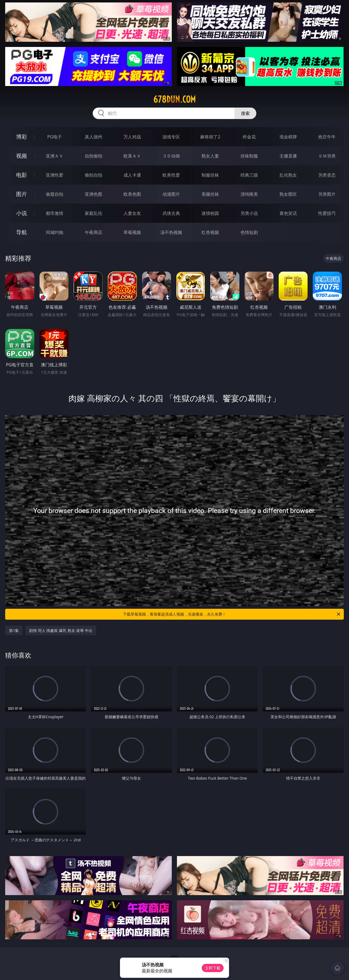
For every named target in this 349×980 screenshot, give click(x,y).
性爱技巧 (327, 213)
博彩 (22, 137)
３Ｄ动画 (171, 156)
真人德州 (94, 137)
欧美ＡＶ (132, 156)
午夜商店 (94, 232)
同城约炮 (55, 232)
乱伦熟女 (288, 175)
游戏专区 (171, 137)
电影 (22, 175)
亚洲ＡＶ (55, 156)
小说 (22, 213)
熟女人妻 (210, 156)
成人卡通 (132, 175)
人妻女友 (132, 213)
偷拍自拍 (94, 175)
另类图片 (327, 194)
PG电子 (54, 137)
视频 (22, 156)
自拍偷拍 (94, 156)
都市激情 (55, 213)
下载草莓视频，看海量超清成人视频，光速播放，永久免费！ (232, 614)
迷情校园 (210, 213)
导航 (22, 232)
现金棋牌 (288, 137)
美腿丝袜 (210, 194)
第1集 (14, 630)
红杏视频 (210, 232)
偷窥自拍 (55, 194)
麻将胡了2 (210, 137)
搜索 (245, 113)
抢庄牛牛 (327, 137)
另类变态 (327, 175)
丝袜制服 (249, 156)
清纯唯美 (249, 194)
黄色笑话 (288, 213)
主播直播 (288, 156)
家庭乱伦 (94, 213)
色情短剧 (249, 232)
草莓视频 (132, 232)
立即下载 (213, 968)
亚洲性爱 (55, 175)
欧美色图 (132, 194)
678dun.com (174, 99)
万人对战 (132, 137)
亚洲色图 (94, 194)
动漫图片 (171, 194)
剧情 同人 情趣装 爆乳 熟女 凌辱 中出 (61, 630)
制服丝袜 (210, 175)
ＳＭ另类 (327, 156)
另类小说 (249, 213)
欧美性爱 (171, 175)
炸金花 (249, 137)
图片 (22, 194)
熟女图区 (288, 194)
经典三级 (249, 175)
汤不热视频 (171, 232)
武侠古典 (171, 213)
